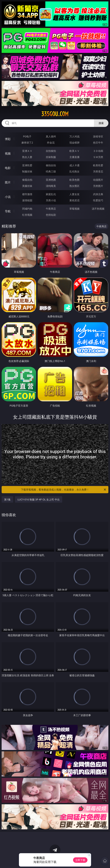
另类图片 (98, 186)
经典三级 (51, 171)
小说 (8, 197)
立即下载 (80, 860)
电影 (8, 168)
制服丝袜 (27, 171)
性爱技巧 (98, 200)
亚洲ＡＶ (27, 151)
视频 (8, 153)
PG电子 (27, 136)
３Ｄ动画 (98, 151)
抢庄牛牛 (98, 143)
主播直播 (74, 157)
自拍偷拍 (51, 151)
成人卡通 (74, 165)
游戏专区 (98, 136)
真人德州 (51, 136)
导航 (8, 211)
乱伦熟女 (74, 171)
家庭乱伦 (51, 194)
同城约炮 (27, 209)
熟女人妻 (27, 157)
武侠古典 (98, 194)
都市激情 (27, 194)
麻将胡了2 (27, 143)
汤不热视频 (98, 209)
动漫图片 (98, 180)
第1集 (7, 499)
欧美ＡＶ (74, 151)
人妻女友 (74, 194)
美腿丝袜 (27, 186)
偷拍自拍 (51, 165)
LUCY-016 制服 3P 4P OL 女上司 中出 (39, 499)
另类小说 (51, 200)
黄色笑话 (74, 200)
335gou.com (55, 114)
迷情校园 (27, 200)
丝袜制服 (51, 157)
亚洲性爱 (27, 165)
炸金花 (51, 143)
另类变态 (98, 171)
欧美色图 (74, 180)
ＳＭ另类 (98, 157)
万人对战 (74, 136)
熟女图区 (74, 186)
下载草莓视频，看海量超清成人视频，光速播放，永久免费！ (64, 490)
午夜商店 (51, 209)
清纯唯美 (51, 186)
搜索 (101, 123)
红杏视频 (27, 215)
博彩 (8, 139)
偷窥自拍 (27, 180)
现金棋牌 (74, 143)
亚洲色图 (51, 180)
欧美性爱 (98, 165)
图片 (8, 182)
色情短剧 (51, 215)
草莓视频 (74, 209)
